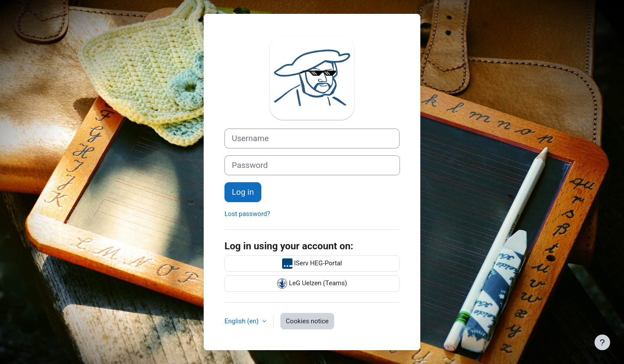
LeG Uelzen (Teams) (312, 283)
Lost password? (247, 214)
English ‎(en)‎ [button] (242, 321)
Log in (243, 192)
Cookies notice (307, 321)
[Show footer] (602, 342)
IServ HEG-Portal (312, 264)
